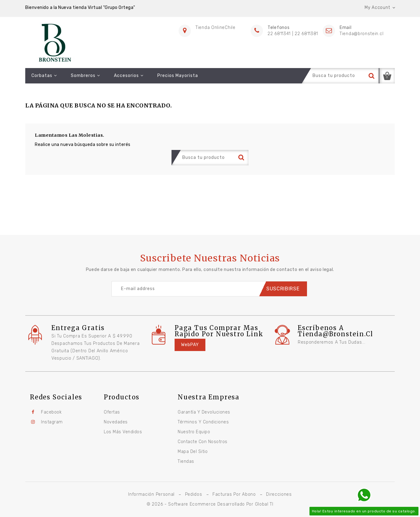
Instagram (52, 422)
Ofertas (112, 412)
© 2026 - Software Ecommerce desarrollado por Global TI (210, 504)
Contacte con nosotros (203, 442)
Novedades (116, 422)
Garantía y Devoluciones (204, 412)
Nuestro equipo (194, 432)
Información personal (151, 494)
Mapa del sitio (193, 452)
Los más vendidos (123, 432)
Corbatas (44, 76)
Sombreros (85, 76)
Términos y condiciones (203, 422)
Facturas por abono (234, 494)
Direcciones (279, 494)
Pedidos (194, 494)
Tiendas (186, 461)
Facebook (51, 412)
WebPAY (190, 345)
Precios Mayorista (178, 76)
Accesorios (129, 76)
